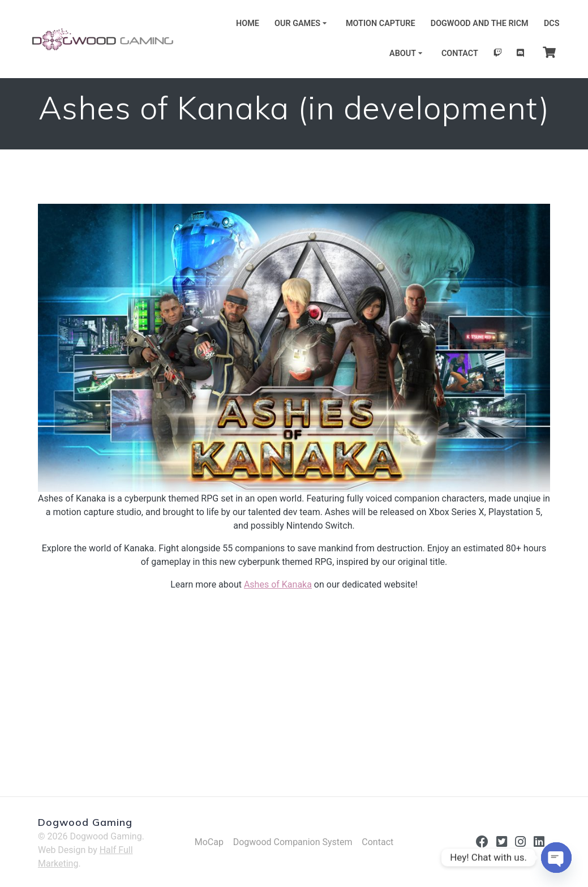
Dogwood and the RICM (480, 23)
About (403, 53)
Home (248, 23)
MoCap (209, 842)
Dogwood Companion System (293, 842)
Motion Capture (381, 23)
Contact (460, 53)
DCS (552, 23)
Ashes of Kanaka (278, 584)
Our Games (297, 23)
